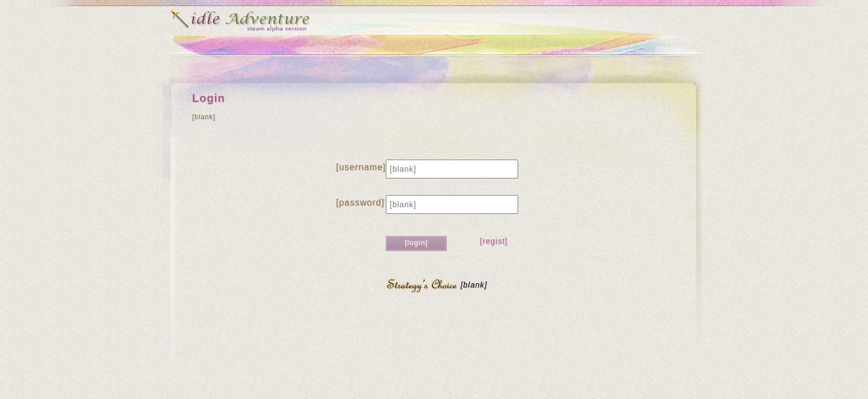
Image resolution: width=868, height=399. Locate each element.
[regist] (494, 241)
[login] (416, 242)
